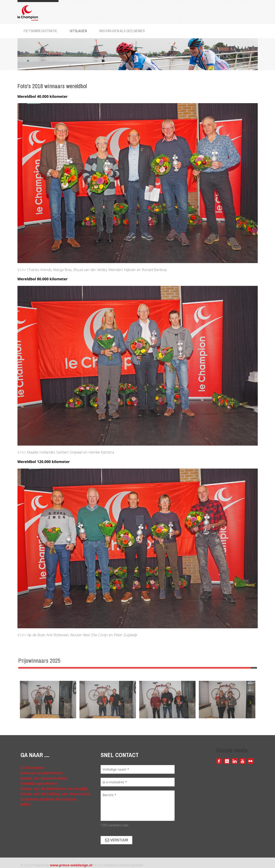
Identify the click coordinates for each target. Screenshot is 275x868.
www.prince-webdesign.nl (71, 865)
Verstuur (116, 840)
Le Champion (33, 768)
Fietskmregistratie (40, 31)
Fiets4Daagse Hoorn (39, 783)
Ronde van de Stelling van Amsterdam (56, 794)
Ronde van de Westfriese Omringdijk (54, 789)
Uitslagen (78, 31)
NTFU (26, 804)
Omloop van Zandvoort (42, 773)
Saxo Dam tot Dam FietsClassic (49, 799)
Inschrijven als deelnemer (122, 31)
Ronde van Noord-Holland (44, 778)
